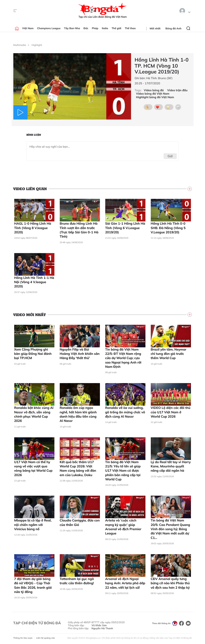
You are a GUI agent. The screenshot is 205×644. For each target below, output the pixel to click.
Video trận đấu (177, 90)
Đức (86, 28)
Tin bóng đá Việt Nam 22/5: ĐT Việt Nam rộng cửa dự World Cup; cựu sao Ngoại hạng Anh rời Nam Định (123, 358)
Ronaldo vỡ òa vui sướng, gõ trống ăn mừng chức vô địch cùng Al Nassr (125, 412)
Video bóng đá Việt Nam (153, 94)
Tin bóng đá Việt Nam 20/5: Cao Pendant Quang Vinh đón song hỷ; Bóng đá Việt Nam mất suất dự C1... (171, 529)
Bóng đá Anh (174, 28)
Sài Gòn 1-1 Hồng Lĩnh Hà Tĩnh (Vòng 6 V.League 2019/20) (125, 228)
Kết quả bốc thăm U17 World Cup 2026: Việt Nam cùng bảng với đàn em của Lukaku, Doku (78, 468)
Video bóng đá (154, 90)
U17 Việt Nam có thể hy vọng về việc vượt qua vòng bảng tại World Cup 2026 (33, 468)
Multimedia (20, 45)
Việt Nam (28, 28)
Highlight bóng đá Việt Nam (155, 97)
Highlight (37, 45)
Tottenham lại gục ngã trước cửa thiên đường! (77, 581)
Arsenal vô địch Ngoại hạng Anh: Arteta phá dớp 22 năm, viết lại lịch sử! (125, 583)
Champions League (49, 28)
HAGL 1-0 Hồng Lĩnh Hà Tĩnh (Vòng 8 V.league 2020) (33, 228)
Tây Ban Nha (72, 28)
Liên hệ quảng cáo (46, 638)
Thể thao (130, 28)
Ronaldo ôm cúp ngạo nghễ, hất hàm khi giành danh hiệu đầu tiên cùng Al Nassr (78, 414)
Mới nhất (155, 28)
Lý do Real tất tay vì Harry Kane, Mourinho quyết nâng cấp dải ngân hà (171, 466)
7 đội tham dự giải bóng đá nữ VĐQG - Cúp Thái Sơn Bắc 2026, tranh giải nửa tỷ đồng (33, 585)
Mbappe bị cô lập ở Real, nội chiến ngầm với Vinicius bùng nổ (33, 525)
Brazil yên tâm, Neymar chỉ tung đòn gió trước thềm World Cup (169, 354)
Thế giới (116, 28)
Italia (105, 28)
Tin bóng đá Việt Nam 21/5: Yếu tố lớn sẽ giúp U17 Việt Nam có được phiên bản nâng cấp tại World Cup (123, 471)
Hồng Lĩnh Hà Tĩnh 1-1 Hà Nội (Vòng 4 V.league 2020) (34, 282)
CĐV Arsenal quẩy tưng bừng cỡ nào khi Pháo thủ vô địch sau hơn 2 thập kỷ (170, 583)
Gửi (170, 156)
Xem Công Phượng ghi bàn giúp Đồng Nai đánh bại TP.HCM (33, 354)
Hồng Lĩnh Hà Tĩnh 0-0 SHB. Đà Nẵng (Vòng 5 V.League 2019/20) (168, 228)
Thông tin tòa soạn (23, 638)
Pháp (95, 28)
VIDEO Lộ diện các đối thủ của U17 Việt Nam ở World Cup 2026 (171, 412)
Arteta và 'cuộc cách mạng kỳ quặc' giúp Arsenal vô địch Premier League (123, 527)
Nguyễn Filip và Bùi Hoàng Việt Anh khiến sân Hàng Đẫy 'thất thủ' (80, 354)
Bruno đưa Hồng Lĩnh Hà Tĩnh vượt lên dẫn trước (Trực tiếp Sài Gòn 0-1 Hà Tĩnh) (79, 230)
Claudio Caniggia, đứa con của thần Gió (80, 522)
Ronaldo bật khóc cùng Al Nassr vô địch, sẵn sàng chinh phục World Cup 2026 (34, 414)
